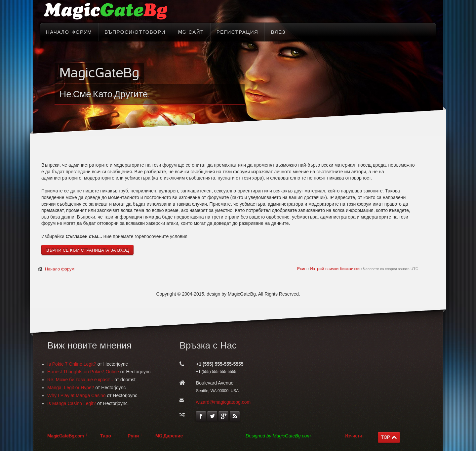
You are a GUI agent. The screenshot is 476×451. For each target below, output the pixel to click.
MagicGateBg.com (65, 436)
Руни (133, 436)
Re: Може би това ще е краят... (80, 380)
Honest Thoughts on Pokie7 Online (83, 372)
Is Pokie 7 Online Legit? (72, 364)
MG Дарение (169, 436)
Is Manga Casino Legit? (72, 403)
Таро (106, 436)
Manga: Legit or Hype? (71, 388)
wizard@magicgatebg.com (223, 402)
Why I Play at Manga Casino (77, 395)
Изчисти (353, 436)
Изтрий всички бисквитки (335, 269)
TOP (386, 437)
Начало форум (60, 269)
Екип (302, 269)
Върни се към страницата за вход (87, 250)
